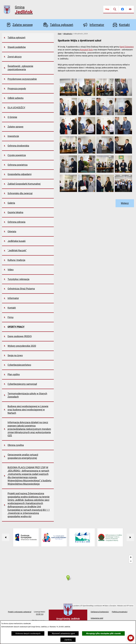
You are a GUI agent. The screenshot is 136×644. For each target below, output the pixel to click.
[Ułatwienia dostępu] (130, 9)
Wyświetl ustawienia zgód (63, 634)
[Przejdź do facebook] (122, 9)
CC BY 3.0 (40, 614)
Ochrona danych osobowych (28, 634)
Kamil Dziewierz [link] (127, 47)
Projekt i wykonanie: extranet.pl (20, 612)
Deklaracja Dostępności (100, 612)
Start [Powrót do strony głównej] (60, 34)
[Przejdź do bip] (107, 9)
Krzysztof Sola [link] (86, 50)
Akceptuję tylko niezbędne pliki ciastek (103, 634)
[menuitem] (28, 38)
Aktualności (68, 34)
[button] (68, 95)
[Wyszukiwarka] (115, 9)
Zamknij (68, 640)
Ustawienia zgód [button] (97, 618)
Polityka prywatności (120, 612)
